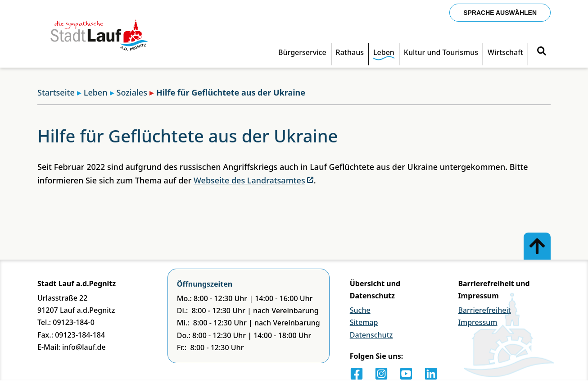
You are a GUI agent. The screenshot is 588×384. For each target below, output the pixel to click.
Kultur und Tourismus (441, 52)
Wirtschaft (505, 52)
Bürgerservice (302, 52)
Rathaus (350, 52)
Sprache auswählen (500, 13)
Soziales (129, 92)
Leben (384, 52)
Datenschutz (371, 335)
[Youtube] (406, 374)
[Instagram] (381, 374)
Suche (360, 310)
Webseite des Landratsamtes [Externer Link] (254, 180)
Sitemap (364, 322)
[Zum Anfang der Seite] (537, 246)
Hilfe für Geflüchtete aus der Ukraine (227, 92)
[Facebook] (357, 374)
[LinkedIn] (431, 374)
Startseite (56, 92)
